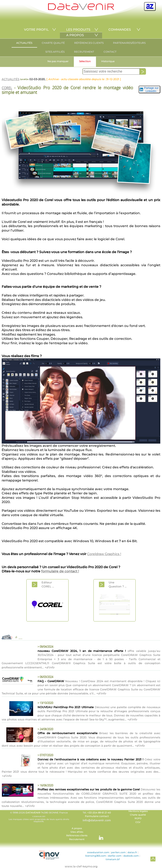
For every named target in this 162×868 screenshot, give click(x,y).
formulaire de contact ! (60, 571)
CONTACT (110, 52)
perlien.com (118, 852)
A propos (77, 828)
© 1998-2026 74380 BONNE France (39, 817)
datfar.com (115, 856)
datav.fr (132, 852)
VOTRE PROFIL (36, 29)
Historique (108, 61)
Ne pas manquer (58, 61)
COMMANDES (120, 29)
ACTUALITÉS (24, 43)
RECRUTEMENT (84, 52)
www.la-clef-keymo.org (81, 866)
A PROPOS (75, 35)
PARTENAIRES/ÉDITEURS (129, 43)
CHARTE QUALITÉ (53, 43)
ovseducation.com (98, 852)
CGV (138, 822)
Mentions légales (138, 811)
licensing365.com (96, 856)
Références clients (77, 836)
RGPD (138, 818)
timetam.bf (113, 859)
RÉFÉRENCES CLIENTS (89, 43)
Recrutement (77, 839)
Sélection (85, 61)
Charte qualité (138, 815)
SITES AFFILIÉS (55, 52)
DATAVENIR (33, 813)
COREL (7, 88)
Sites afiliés (77, 832)
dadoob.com (131, 856)
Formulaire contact (97, 816)
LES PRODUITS (78, 29)
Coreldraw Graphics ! (104, 554)
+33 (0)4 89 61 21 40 (99, 813)
